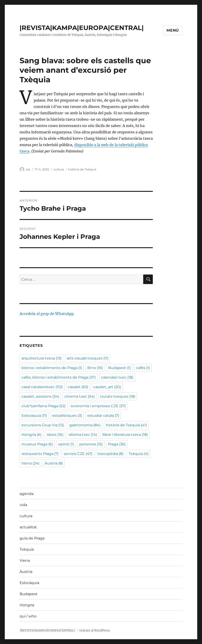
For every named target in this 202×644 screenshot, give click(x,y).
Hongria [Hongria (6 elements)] (31, 435)
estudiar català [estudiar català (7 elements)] (103, 416)
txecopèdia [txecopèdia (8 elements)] (110, 454)
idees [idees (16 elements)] (55, 435)
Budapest (29, 594)
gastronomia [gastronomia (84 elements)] (85, 425)
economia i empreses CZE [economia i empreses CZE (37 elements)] (98, 406)
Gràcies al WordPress (95, 630)
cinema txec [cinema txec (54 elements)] (80, 396)
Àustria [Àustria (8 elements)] (54, 463)
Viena (25, 560)
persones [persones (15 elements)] (91, 444)
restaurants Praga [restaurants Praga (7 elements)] (40, 454)
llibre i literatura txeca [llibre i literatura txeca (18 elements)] (125, 435)
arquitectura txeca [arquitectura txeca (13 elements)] (41, 358)
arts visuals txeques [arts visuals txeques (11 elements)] (88, 358)
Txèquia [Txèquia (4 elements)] (139, 454)
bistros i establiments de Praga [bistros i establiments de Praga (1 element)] (52, 368)
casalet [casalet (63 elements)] (78, 387)
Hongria (27, 605)
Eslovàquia (29, 583)
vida (23, 505)
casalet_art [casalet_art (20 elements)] (107, 387)
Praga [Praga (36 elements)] (117, 444)
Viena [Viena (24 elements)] (30, 463)
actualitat (28, 527)
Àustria (26, 572)
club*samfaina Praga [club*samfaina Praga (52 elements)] (43, 406)
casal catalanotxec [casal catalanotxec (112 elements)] (42, 387)
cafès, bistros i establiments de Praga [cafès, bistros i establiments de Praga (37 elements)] (59, 377)
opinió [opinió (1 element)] (66, 444)
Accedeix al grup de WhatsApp (47, 314)
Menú (173, 30)
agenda (27, 494)
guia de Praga (32, 538)
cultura (59, 169)
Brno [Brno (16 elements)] (95, 368)
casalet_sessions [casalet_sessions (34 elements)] (40, 396)
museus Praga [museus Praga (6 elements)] (37, 444)
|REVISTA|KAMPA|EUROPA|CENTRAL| (82, 28)
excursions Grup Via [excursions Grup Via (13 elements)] (43, 425)
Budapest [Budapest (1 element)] (119, 368)
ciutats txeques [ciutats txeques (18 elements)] (118, 396)
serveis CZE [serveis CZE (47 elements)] (78, 454)
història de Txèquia (82, 169)
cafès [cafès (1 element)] (143, 368)
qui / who (28, 616)
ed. (28, 169)
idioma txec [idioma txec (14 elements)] (83, 435)
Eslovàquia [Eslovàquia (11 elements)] (34, 416)
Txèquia (27, 549)
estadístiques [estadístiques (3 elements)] (67, 416)
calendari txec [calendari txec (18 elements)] (117, 377)
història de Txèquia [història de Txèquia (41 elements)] (126, 425)
